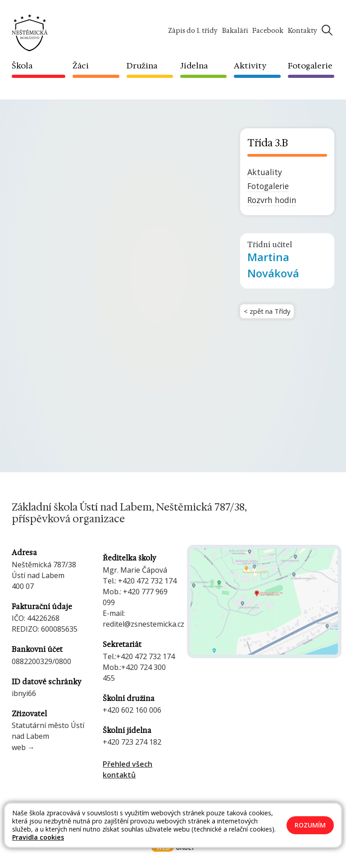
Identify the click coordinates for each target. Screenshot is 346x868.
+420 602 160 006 (132, 710)
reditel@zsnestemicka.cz (143, 624)
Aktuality (265, 172)
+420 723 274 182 (132, 742)
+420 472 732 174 (147, 581)
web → (23, 747)
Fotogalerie (268, 186)
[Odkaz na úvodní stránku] (30, 32)
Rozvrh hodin (272, 200)
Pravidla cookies (38, 837)
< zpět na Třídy (269, 312)
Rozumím (310, 825)
